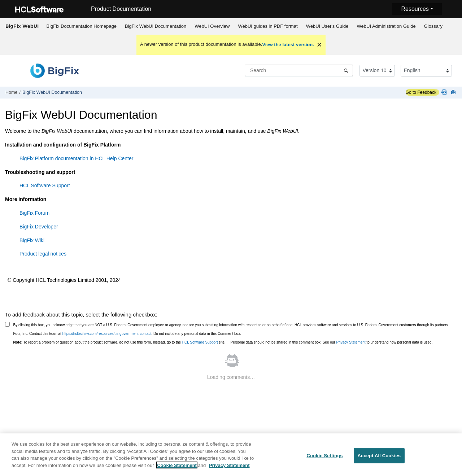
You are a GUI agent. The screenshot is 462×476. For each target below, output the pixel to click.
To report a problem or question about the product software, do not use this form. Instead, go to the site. (119, 342)
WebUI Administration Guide (386, 26)
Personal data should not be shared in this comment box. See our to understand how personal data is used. (332, 342)
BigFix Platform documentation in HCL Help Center (76, 158)
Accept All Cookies (379, 458)
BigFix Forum (34, 213)
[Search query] (299, 70)
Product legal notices (43, 254)
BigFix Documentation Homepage (82, 26)
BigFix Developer (39, 227)
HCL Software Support (45, 185)
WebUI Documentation (156, 26)
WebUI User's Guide (327, 26)
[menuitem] (81, 26)
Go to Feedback (421, 92)
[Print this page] (454, 93)
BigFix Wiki (32, 240)
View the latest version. (288, 45)
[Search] (346, 70)
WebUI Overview (212, 26)
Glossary (433, 26)
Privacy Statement (351, 342)
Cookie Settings (324, 458)
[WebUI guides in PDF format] (445, 93)
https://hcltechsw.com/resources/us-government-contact (107, 334)
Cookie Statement (177, 468)
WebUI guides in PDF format (268, 26)
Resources (415, 9)
